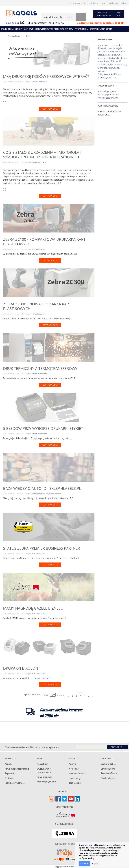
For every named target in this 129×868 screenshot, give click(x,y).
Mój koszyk (113, 3)
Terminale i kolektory (64, 29)
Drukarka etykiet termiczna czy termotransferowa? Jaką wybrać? (112, 68)
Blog (103, 3)
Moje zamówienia (77, 773)
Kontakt (9, 764)
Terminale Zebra (109, 773)
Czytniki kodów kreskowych (41, 29)
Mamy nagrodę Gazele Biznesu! (34, 608)
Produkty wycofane (46, 782)
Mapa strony (43, 764)
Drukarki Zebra (108, 764)
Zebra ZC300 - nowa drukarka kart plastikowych (37, 306)
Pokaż (45, 695)
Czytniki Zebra (108, 769)
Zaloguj (124, 3)
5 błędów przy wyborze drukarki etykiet (43, 428)
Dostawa (9, 778)
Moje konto (93, 3)
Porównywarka (77, 3)
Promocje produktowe (108, 94)
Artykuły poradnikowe (39, 82)
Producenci (107, 758)
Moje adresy (75, 778)
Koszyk (72, 764)
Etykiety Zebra (108, 778)
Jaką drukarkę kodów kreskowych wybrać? (46, 76)
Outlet (109, 29)
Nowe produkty (44, 777)
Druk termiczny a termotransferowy (40, 368)
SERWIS (4, 29)
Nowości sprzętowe (39, 249)
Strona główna (14, 36)
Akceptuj (84, 863)
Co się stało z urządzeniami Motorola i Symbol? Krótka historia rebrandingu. (42, 155)
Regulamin (10, 773)
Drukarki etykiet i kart (18, 29)
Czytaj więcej (50, 109)
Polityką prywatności (96, 848)
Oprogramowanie (97, 29)
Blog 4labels (75, 783)
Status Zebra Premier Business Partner (42, 548)
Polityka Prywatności (15, 783)
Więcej (95, 863)
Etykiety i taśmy (81, 29)
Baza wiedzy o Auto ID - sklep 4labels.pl (42, 488)
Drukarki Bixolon (21, 668)
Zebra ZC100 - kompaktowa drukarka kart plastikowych (44, 242)
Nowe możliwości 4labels (17, 769)
